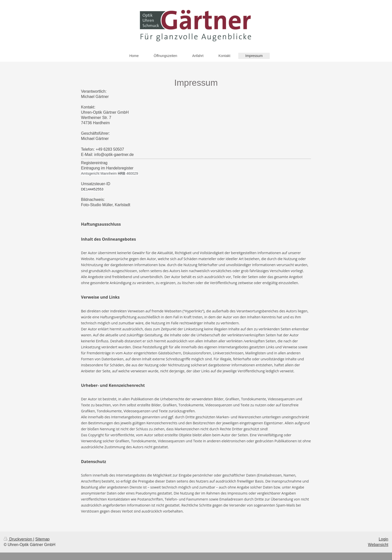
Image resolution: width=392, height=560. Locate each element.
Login (383, 539)
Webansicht (378, 545)
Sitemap (42, 539)
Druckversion (18, 539)
